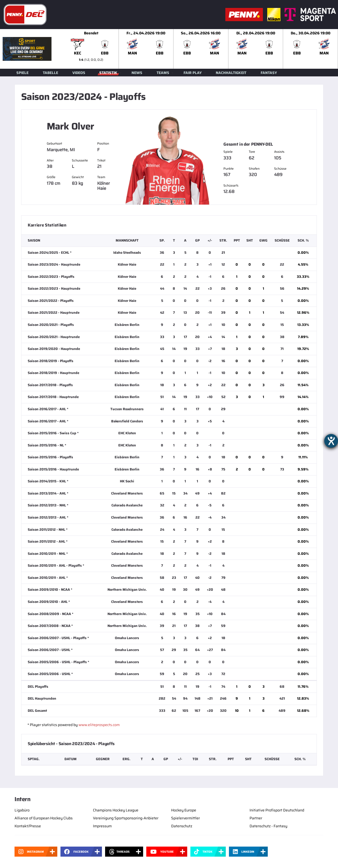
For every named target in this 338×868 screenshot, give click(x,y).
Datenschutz (182, 826)
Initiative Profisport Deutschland (277, 810)
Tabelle (50, 73)
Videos (79, 73)
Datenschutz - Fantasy (268, 826)
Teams (163, 73)
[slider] (201, 49)
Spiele (22, 73)
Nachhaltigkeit (231, 73)
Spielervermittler (186, 818)
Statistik (108, 73)
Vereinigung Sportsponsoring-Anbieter (126, 818)
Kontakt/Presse (28, 826)
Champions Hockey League (116, 810)
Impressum (102, 826)
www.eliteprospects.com (99, 725)
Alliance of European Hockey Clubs (44, 818)
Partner (256, 818)
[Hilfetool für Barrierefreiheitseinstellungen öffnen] (331, 441)
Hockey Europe (184, 810)
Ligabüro (22, 810)
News (137, 73)
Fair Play (193, 73)
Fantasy (269, 73)
